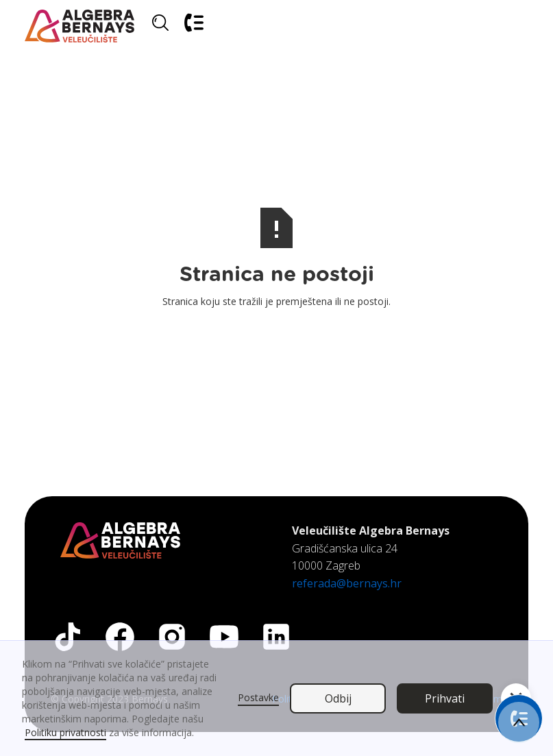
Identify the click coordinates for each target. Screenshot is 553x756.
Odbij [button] (338, 698)
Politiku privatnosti (65, 732)
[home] (79, 26)
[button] (512, 26)
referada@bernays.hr (347, 583)
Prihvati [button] (445, 698)
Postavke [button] (258, 697)
